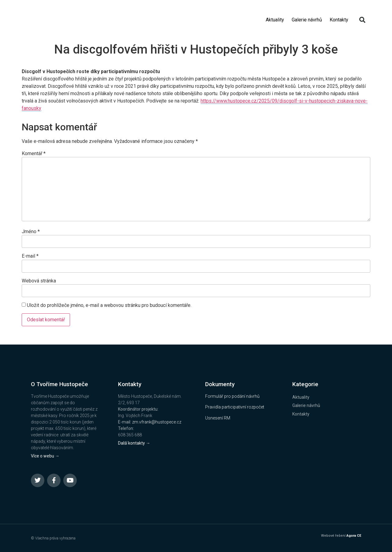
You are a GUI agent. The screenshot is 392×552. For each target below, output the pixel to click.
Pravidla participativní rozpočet (235, 407)
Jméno (31, 232)
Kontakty (339, 20)
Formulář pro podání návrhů (232, 396)
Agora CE (354, 536)
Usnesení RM (218, 418)
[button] (362, 20)
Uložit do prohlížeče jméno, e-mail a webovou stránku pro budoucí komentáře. (109, 305)
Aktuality (275, 20)
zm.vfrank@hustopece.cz (157, 422)
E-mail (30, 256)
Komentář (34, 154)
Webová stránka (39, 281)
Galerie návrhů (307, 20)
